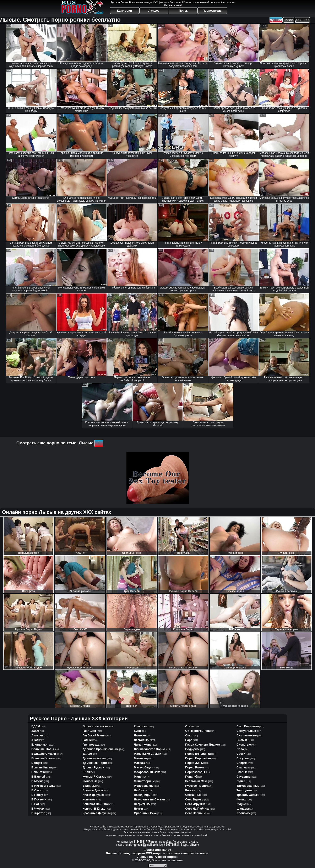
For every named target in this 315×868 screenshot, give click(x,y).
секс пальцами (248, 726)
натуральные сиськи (149, 799)
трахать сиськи (248, 795)
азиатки (37, 735)
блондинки (39, 745)
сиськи (242, 740)
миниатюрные (144, 781)
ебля (86, 772)
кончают (89, 799)
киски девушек (94, 795)
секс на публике (197, 809)
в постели (39, 799)
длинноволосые (94, 758)
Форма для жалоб (157, 850)
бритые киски (42, 767)
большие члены (43, 758)
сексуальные (246, 731)
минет (138, 777)
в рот (35, 804)
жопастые (90, 781)
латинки (140, 735)
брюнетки (39, 772)
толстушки (244, 790)
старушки (244, 767)
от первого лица (197, 731)
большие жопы (43, 749)
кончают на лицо (95, 804)
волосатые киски (95, 726)
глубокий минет (94, 735)
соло (240, 749)
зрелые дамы (93, 790)
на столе (140, 790)
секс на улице (196, 813)
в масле (37, 781)
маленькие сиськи (148, 754)
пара (189, 740)
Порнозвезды (213, 11)
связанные (193, 795)
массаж (139, 763)
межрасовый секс (147, 772)
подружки (192, 749)
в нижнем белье (43, 786)
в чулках (38, 809)
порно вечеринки (198, 754)
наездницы (142, 795)
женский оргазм (95, 777)
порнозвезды (195, 772)
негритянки (142, 804)
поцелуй (191, 777)
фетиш (241, 799)
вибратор (38, 813)
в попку (37, 795)
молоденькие (144, 786)
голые (87, 740)
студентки (244, 777)
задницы (89, 786)
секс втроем (194, 799)
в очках (37, 790)
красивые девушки (97, 813)
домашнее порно (95, 763)
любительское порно (150, 749)
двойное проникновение (101, 749)
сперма (242, 763)
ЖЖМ (35, 731)
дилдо (87, 754)
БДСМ (36, 726)
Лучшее (154, 11)
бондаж (37, 763)
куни (137, 731)
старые (242, 772)
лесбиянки (142, 740)
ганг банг (89, 731)
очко (189, 735)
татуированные (248, 786)
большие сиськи (44, 754)
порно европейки (198, 758)
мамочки (140, 758)
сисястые (244, 745)
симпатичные (247, 735)
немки (139, 809)
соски (241, 754)
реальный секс (196, 781)
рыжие (190, 790)
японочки (243, 813)
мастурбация (144, 767)
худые (241, 804)
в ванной (38, 777)
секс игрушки (195, 804)
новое (289, 20)
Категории (124, 11)
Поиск (183, 11)
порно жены (194, 763)
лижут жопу (143, 745)
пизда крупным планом (203, 745)
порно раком (195, 767)
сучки (241, 781)
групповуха (91, 745)
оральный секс (145, 813)
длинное (302, 20)
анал (35, 740)
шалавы (243, 809)
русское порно (196, 786)
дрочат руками (93, 767)
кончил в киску (94, 809)
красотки (140, 726)
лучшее (276, 20)
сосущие (243, 758)
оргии (190, 726)
